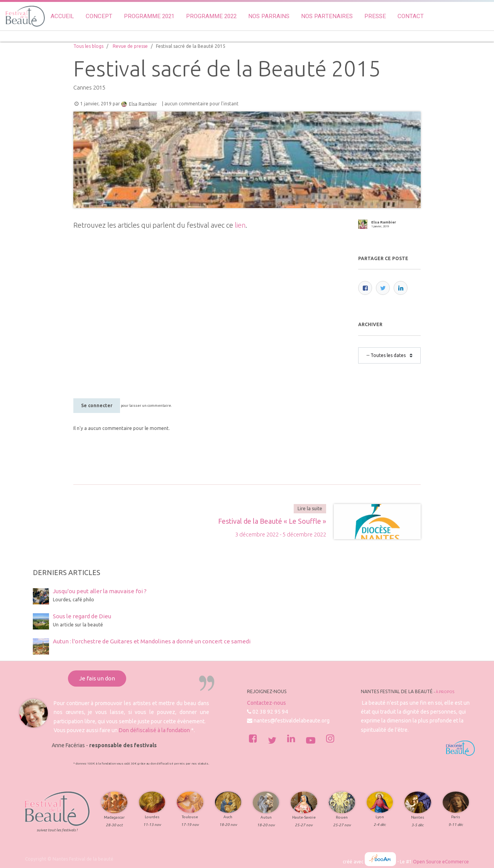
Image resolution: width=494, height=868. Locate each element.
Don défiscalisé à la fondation (154, 730)
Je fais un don (97, 678)
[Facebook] (365, 288)
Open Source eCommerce (441, 862)
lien (240, 225)
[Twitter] (383, 288)
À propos (445, 692)
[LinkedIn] (401, 288)
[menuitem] (62, 16)
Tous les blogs (88, 46)
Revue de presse (130, 46)
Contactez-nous (266, 703)
